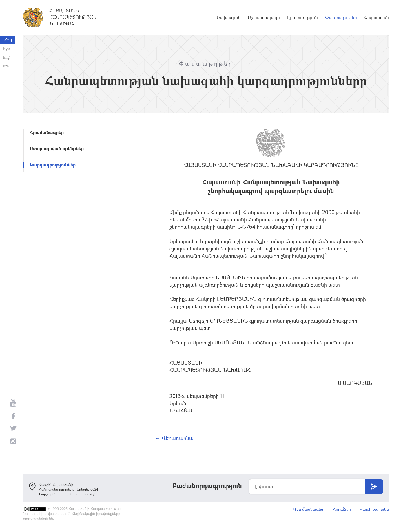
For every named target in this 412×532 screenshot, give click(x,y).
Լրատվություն (302, 17)
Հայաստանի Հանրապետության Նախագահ (73, 17)
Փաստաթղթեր (341, 17)
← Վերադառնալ (175, 438)
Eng (6, 57)
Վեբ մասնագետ (309, 509)
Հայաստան (377, 17)
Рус (6, 48)
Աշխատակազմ (264, 17)
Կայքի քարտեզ (374, 509)
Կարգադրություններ (53, 165)
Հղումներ (342, 509)
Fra (6, 66)
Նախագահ (228, 17)
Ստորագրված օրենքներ (57, 148)
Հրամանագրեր (47, 132)
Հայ (8, 40)
